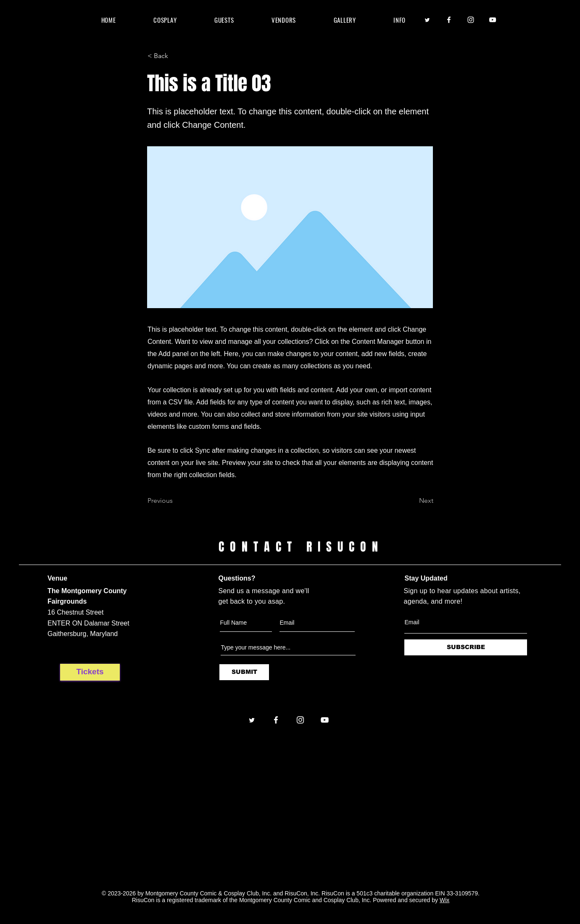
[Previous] (175, 501)
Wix (444, 900)
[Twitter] (427, 20)
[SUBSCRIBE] (466, 647)
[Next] (412, 501)
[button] (224, 20)
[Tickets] (90, 672)
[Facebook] (449, 20)
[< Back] (175, 56)
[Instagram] (471, 20)
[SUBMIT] (244, 672)
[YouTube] (493, 20)
